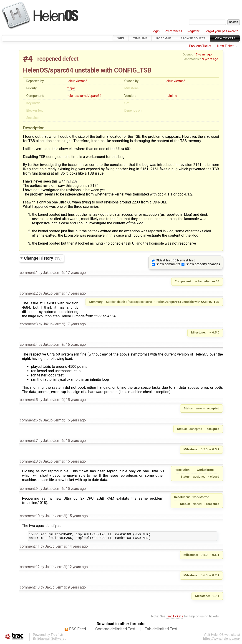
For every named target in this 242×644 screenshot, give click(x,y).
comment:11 (30, 548)
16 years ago (76, 345)
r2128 (71, 181)
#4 (28, 59)
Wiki (121, 38)
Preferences (173, 31)
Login (156, 31)
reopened (49, 59)
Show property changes (203, 264)
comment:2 (29, 293)
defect (71, 59)
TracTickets (175, 618)
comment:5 (29, 400)
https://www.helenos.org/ (222, 640)
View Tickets (225, 38)
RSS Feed (78, 630)
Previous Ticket (200, 46)
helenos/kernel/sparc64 (84, 96)
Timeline (140, 38)
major (71, 88)
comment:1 (29, 273)
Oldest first (164, 260)
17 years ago (203, 54)
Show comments (168, 264)
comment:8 (29, 461)
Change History (43, 258)
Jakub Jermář (77, 81)
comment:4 (29, 345)
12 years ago (78, 568)
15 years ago (76, 400)
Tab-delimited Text (161, 630)
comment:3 (29, 324)
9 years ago (210, 59)
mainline (171, 96)
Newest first (186, 260)
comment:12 (30, 568)
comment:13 (30, 589)
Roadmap (164, 38)
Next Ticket (225, 46)
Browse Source (193, 38)
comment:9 (29, 489)
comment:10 (30, 516)
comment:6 (29, 420)
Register (193, 31)
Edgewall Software (51, 640)
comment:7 (29, 441)
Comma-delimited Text (115, 630)
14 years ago (78, 548)
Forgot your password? (221, 31)
